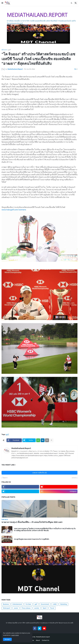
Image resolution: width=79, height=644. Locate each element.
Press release (26, 608)
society (37, 608)
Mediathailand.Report (21, 448)
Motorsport (7, 608)
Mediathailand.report (43, 637)
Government (45, 604)
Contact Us (46, 640)
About (38, 640)
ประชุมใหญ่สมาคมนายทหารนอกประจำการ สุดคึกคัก (31, 539)
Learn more (15, 635)
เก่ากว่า (74, 478)
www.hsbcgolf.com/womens (14, 210)
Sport (45, 608)
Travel (52, 608)
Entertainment (17, 604)
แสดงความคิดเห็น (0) (40, 473)
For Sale (28, 604)
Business (6, 604)
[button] (2, 3)
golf (9, 50)
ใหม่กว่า (5, 478)
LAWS (55, 604)
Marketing (64, 604)
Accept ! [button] (7, 639)
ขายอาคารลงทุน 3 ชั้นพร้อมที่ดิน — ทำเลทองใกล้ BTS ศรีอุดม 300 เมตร (32, 522)
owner (16, 608)
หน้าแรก (4, 50)
